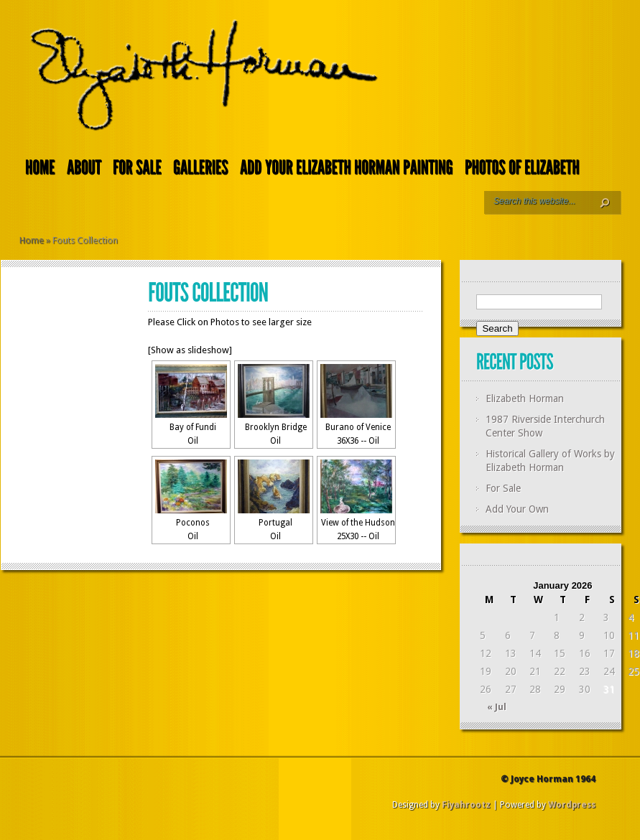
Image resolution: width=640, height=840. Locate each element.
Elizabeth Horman (525, 398)
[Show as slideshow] (190, 350)
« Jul (497, 707)
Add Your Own (517, 509)
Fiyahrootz (466, 805)
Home (32, 240)
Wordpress (572, 805)
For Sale (503, 488)
